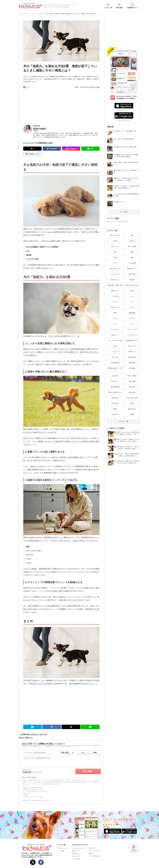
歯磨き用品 (132, 313)
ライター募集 (76, 859)
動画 (132, 258)
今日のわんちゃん (63, 848)
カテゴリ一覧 (108, 8)
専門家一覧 (92, 848)
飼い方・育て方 (115, 235)
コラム (115, 263)
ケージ (132, 296)
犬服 (115, 346)
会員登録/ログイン (133, 8)
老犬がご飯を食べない (115, 392)
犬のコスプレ (132, 346)
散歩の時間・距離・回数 (115, 285)
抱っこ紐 (115, 357)
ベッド (132, 302)
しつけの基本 (132, 263)
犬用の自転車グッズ (132, 341)
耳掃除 (132, 415)
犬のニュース (115, 246)
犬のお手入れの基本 (132, 398)
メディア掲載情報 (94, 856)
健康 (132, 252)
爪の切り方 (115, 415)
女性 (83, 753)
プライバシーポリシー (95, 851)
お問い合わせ (76, 856)
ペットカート (115, 330)
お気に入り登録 (95, 87)
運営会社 (91, 854)
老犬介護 (115, 376)
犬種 (132, 235)
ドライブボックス (132, 335)
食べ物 (115, 241)
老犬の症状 (115, 398)
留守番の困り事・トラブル (115, 369)
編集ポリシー (76, 851)
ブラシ (132, 324)
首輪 (115, 313)
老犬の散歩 (132, 387)
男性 (95, 753)
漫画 (115, 258)
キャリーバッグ (132, 330)
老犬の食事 (132, 381)
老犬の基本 (132, 368)
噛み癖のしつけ (132, 269)
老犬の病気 (132, 392)
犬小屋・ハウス (115, 307)
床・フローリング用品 (115, 341)
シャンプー (132, 318)
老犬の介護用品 (132, 376)
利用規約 (75, 854)
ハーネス (132, 307)
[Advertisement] (42, 105)
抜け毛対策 (115, 403)
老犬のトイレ (115, 381)
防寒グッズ (132, 352)
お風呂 (132, 403)
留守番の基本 (132, 357)
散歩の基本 (132, 274)
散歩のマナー (115, 291)
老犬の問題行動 (115, 387)
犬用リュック (115, 335)
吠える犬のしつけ (115, 269)
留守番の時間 (115, 363)
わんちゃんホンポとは (79, 848)
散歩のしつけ (115, 280)
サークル (115, 302)
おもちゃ (115, 318)
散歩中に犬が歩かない (132, 285)
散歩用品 (132, 280)
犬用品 (132, 291)
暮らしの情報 (132, 246)
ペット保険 (61, 851)
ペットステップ (115, 352)
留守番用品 (132, 363)
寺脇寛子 (43, 129)
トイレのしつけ (115, 274)
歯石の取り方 (132, 409)
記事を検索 (119, 8)
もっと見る (124, 212)
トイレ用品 (115, 296)
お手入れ (132, 241)
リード (115, 324)
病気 (115, 252)
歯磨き (115, 409)
